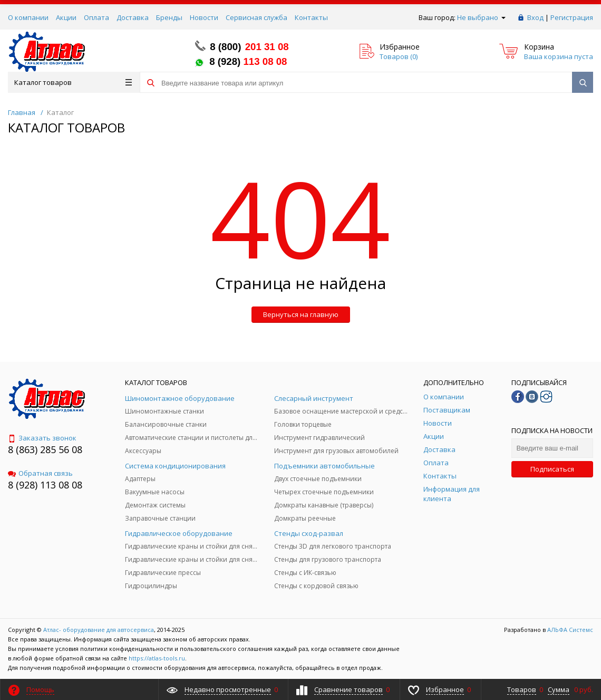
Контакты (311, 17)
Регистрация (572, 17)
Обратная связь (40, 473)
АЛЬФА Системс (569, 630)
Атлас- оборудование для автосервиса (99, 630)
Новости (204, 17)
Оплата (96, 17)
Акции (66, 17)
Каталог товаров (73, 82)
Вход (535, 17)
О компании (28, 17)
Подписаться (552, 469)
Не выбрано (481, 17)
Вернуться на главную (301, 314)
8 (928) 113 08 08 (45, 485)
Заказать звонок (42, 438)
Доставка (133, 17)
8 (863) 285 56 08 (45, 449)
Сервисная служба (256, 17)
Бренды (169, 17)
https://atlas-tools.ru (157, 658)
